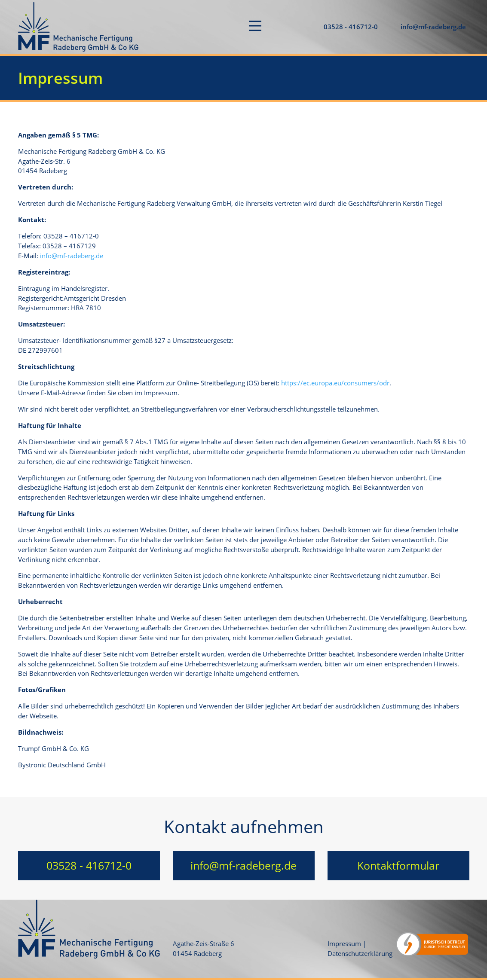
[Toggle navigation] (255, 27)
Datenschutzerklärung (360, 953)
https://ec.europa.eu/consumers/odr (335, 383)
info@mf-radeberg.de (433, 27)
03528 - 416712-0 (351, 27)
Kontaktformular (398, 865)
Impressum (344, 943)
